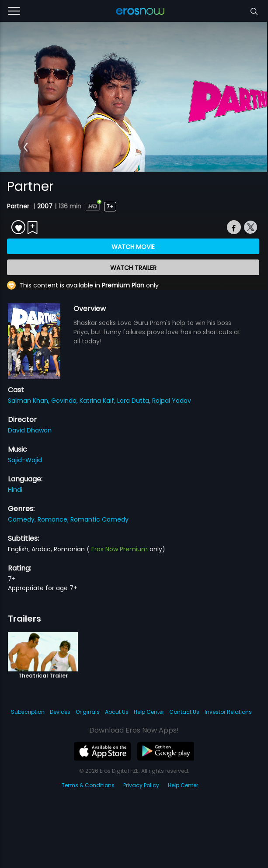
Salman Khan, (30, 401)
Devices (60, 712)
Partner (19, 206)
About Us (117, 712)
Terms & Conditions (88, 785)
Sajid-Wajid (25, 460)
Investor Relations (228, 712)
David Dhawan (30, 430)
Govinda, (65, 401)
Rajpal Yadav (172, 401)
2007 (45, 206)
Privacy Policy (141, 785)
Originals (88, 712)
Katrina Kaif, (98, 401)
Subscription (28, 712)
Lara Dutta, (135, 401)
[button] (26, 147)
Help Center (149, 712)
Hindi (15, 490)
